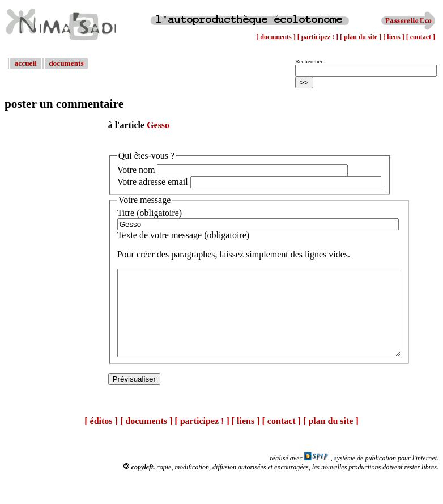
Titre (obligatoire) (150, 213)
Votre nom (136, 170)
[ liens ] (394, 37)
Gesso (158, 125)
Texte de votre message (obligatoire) (183, 235)
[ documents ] (276, 37)
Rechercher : (310, 62)
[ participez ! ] (319, 37)
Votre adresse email (153, 182)
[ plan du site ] (361, 37)
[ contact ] (421, 37)
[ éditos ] (101, 438)
